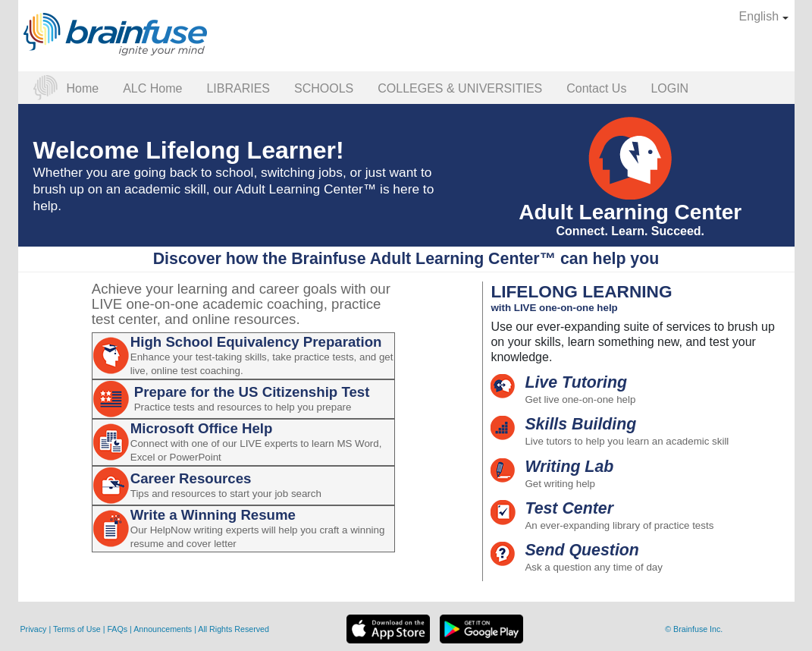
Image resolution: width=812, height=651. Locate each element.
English (764, 16)
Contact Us (596, 88)
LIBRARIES (238, 88)
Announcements (164, 629)
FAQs (118, 629)
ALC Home (152, 88)
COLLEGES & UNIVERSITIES (460, 88)
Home (83, 88)
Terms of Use (77, 629)
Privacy (35, 629)
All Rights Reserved (234, 629)
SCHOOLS (324, 88)
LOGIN (669, 88)
